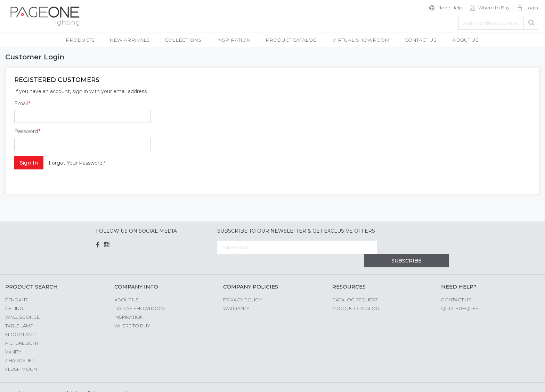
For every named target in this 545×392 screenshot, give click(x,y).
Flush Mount (22, 356)
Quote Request (461, 295)
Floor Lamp (21, 321)
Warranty (236, 295)
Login (532, 8)
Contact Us (456, 286)
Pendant (16, 286)
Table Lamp (19, 312)
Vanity (13, 338)
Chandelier (20, 347)
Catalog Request (355, 286)
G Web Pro (528, 381)
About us (127, 286)
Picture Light (22, 330)
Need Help (450, 8)
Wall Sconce (22, 303)
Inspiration (129, 303)
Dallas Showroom (140, 295)
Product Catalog (356, 295)
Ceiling (14, 295)
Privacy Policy (242, 286)
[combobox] (498, 23)
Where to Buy (494, 8)
